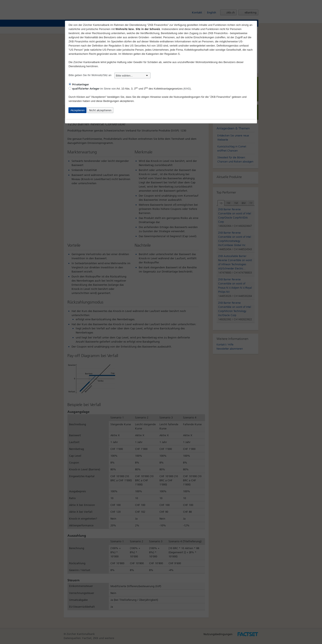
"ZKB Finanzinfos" (220, 97)
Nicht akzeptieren (100, 110)
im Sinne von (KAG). (130, 89)
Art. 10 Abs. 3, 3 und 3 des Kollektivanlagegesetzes (150, 89)
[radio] (70, 84)
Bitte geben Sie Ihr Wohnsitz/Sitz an (110, 75)
